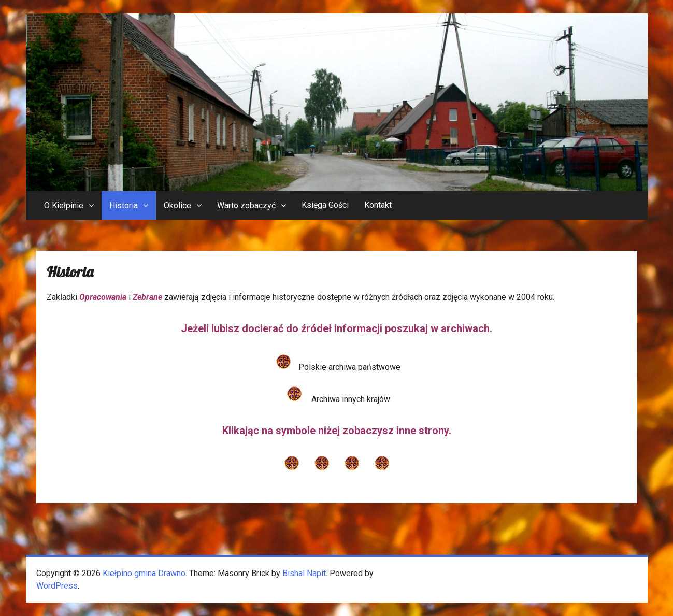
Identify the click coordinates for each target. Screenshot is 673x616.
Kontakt (378, 205)
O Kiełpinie (64, 205)
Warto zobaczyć (246, 205)
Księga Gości (325, 205)
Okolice (177, 205)
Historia (124, 205)
